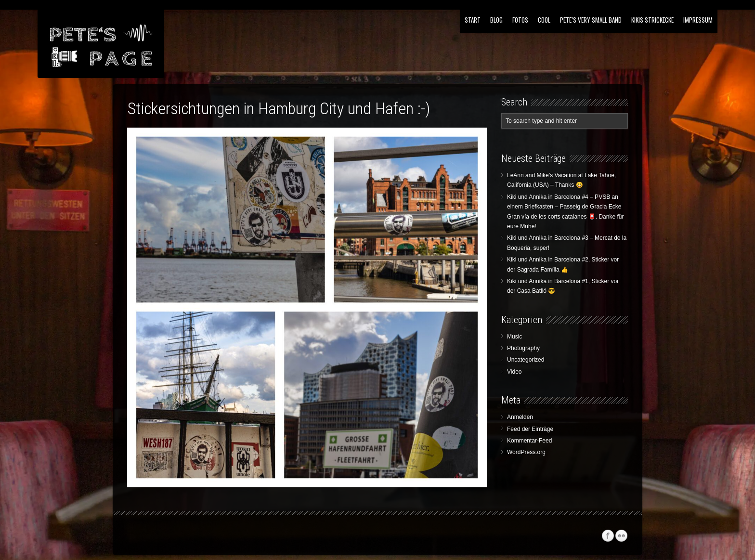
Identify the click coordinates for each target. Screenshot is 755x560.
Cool (544, 20)
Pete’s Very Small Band (591, 20)
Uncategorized (526, 360)
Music (514, 337)
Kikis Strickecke (652, 20)
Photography (523, 348)
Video (514, 372)
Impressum (698, 20)
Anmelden (520, 417)
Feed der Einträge (530, 429)
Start (473, 20)
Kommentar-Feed (529, 441)
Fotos (520, 20)
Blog (496, 20)
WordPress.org (526, 452)
